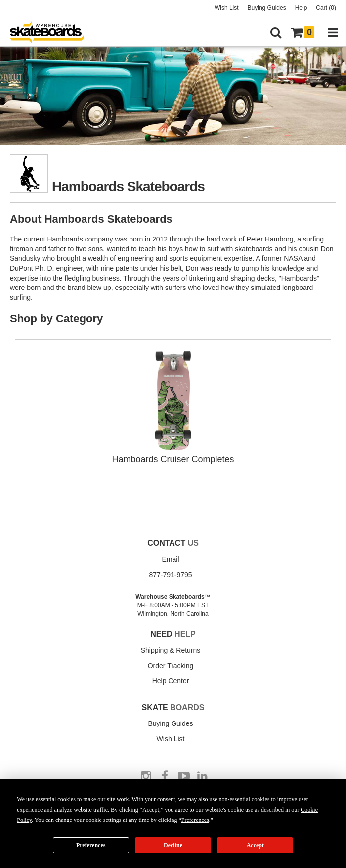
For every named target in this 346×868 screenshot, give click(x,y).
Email (170, 559)
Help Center (171, 681)
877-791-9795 (170, 575)
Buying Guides (267, 8)
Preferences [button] (195, 820)
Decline (173, 845)
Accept (255, 845)
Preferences (91, 845)
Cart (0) (326, 8)
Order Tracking (171, 666)
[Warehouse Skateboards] (52, 33)
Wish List (227, 8)
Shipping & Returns (171, 650)
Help (301, 8)
